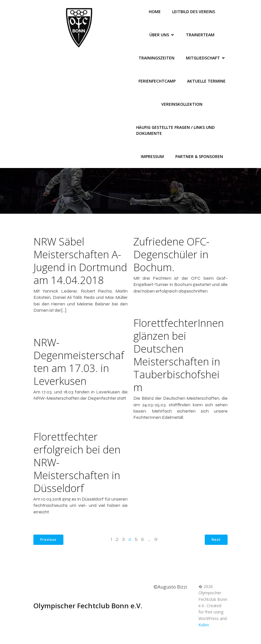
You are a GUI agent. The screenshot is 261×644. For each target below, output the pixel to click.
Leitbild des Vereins (194, 12)
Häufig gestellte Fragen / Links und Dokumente (176, 130)
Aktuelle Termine (206, 81)
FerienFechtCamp (157, 81)
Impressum (152, 156)
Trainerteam (200, 35)
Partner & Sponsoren (199, 156)
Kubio (204, 625)
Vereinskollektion (182, 104)
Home (155, 12)
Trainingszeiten (156, 58)
